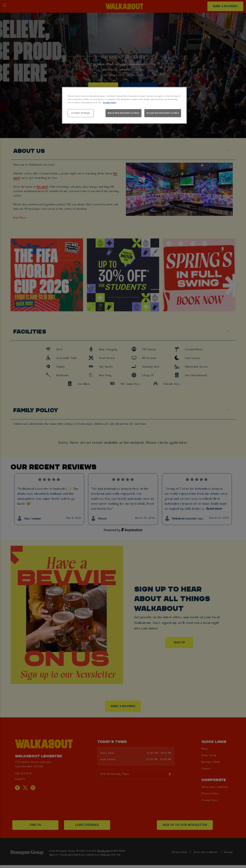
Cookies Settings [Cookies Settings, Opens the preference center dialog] (81, 113)
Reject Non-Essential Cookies (123, 113)
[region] (124, 105)
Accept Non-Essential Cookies (163, 113)
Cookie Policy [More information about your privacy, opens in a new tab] (110, 103)
